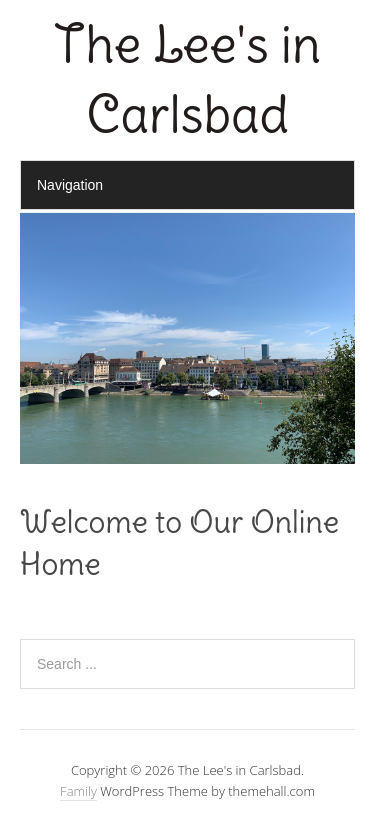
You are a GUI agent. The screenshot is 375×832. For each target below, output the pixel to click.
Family (78, 791)
